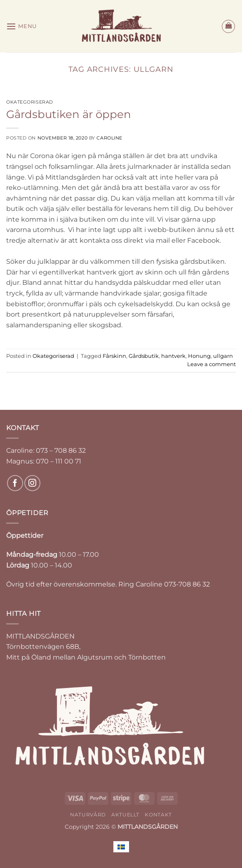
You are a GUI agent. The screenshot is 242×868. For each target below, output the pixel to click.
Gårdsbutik (144, 356)
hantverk (173, 356)
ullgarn (223, 356)
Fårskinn (114, 356)
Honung (199, 356)
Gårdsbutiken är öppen (69, 114)
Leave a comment (211, 364)
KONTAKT (158, 815)
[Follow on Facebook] (15, 483)
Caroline (109, 138)
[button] (21, 26)
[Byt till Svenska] (121, 847)
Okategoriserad (30, 102)
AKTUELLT (125, 815)
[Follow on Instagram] (32, 483)
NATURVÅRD (88, 815)
